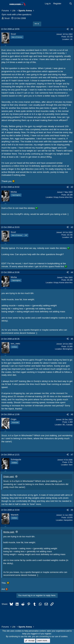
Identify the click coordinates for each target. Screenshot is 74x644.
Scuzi (7, 18)
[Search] (71, 4)
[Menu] (5, 4)
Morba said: (9, 532)
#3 (72, 227)
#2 (72, 187)
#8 (72, 510)
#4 (72, 272)
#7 (72, 455)
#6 (72, 414)
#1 (72, 29)
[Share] (68, 29)
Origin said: (9, 477)
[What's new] (65, 4)
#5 (72, 339)
